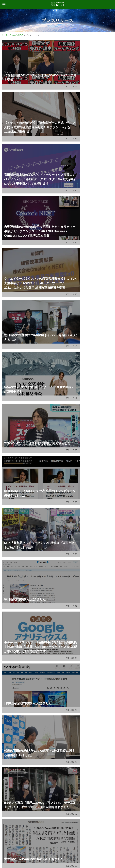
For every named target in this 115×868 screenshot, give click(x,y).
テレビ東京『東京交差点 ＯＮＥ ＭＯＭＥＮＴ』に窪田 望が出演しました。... (55, 678)
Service (14, 809)
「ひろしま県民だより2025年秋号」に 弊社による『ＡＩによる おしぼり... (54, 720)
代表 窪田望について (30, 596)
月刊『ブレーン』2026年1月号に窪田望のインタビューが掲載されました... (54, 692)
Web (14, 813)
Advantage (17, 824)
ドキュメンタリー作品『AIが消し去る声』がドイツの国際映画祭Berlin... (53, 664)
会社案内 (25, 582)
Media (15, 818)
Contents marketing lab (29, 831)
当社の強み (26, 624)
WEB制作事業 (27, 610)
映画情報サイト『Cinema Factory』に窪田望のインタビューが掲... (51, 706)
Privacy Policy (20, 850)
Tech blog (17, 837)
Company (16, 843)
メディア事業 (27, 638)
